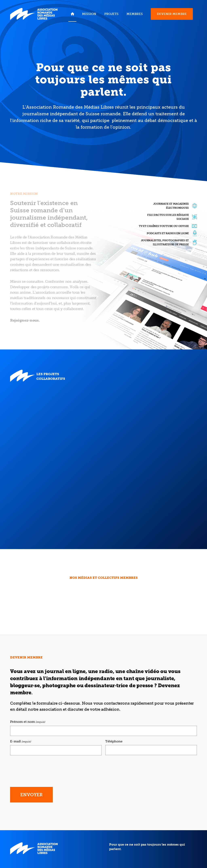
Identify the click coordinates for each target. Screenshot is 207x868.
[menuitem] (72, 14)
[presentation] (41, 766)
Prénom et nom (28, 722)
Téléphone (114, 741)
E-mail (21, 742)
